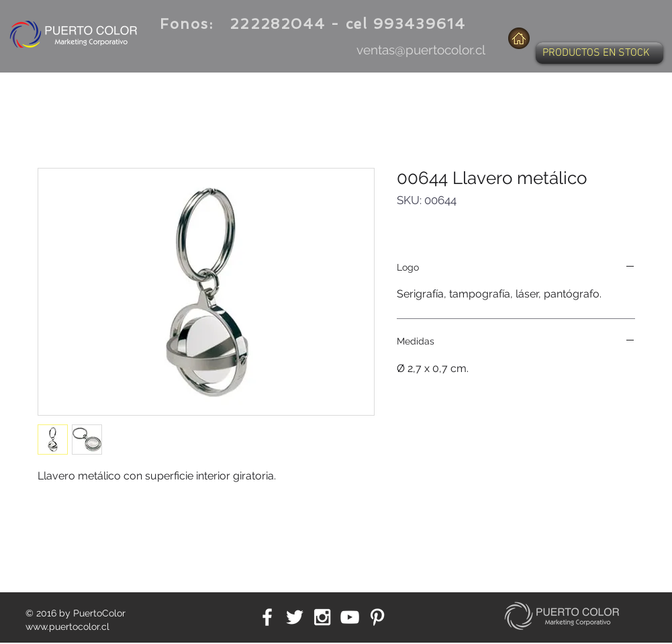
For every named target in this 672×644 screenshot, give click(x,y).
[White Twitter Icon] (295, 617)
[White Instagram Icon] (322, 617)
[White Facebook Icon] (267, 617)
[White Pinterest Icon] (377, 617)
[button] (599, 53)
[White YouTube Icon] (350, 617)
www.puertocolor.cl (67, 627)
